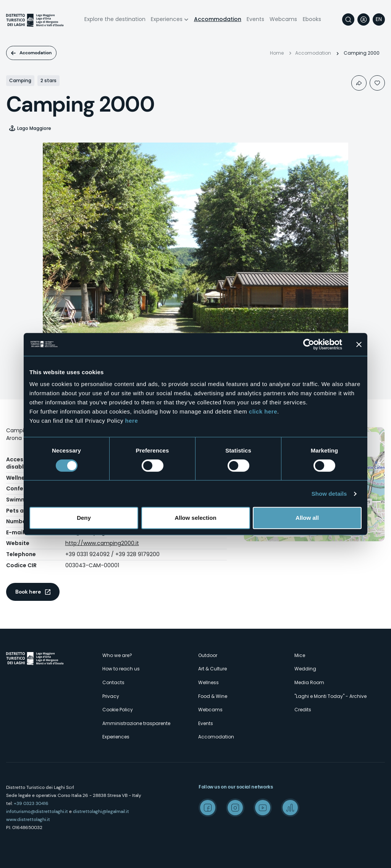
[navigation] (379, 19)
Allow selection (195, 518)
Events (255, 19)
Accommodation (218, 19)
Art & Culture (212, 669)
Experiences (167, 19)
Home (277, 53)
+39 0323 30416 (31, 803)
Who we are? (117, 655)
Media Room (309, 682)
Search (348, 19)
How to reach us (121, 669)
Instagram (235, 808)
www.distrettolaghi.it (28, 819)
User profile (364, 19)
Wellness (208, 682)
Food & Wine (213, 696)
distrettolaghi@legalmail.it (101, 811)
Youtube (263, 808)
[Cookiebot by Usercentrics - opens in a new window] (309, 344)
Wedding (305, 669)
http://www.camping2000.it (102, 543)
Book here (28, 592)
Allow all (307, 518)
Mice (300, 655)
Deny (84, 518)
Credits (303, 710)
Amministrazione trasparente (136, 723)
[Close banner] (359, 344)
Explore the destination (115, 19)
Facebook (208, 808)
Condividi (359, 83)
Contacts (113, 682)
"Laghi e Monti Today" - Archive (330, 696)
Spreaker (290, 808)
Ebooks (312, 19)
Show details (329, 494)
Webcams (283, 19)
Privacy (111, 696)
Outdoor (208, 655)
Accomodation (36, 53)
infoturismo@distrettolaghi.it (37, 811)
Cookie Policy (118, 710)
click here (263, 411)
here (132, 421)
